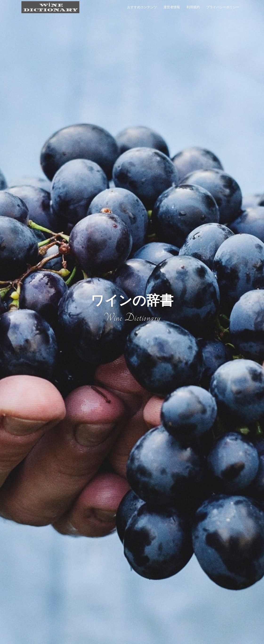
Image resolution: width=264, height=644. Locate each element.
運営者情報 (172, 7)
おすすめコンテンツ (142, 7)
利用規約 (193, 7)
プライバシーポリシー (223, 7)
